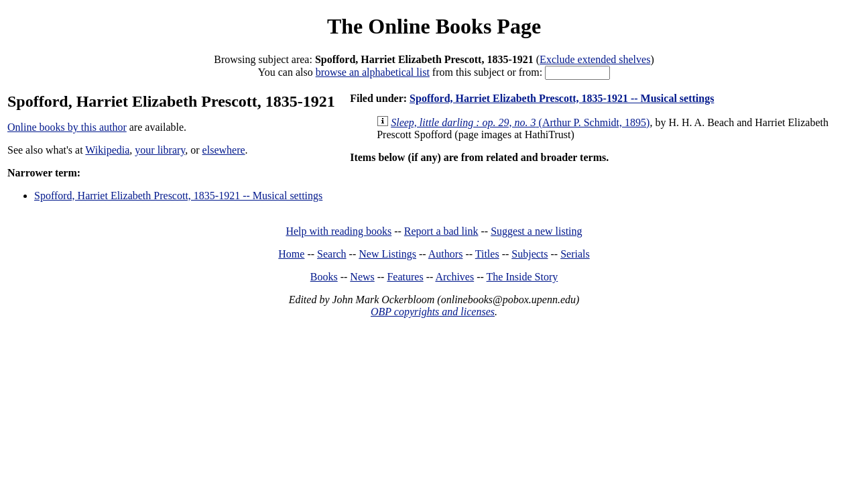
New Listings (387, 254)
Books (324, 277)
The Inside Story (522, 277)
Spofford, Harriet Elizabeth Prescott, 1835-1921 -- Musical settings (178, 196)
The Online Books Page (434, 26)
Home (291, 254)
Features (405, 277)
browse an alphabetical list (373, 72)
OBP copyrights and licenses (433, 312)
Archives (454, 277)
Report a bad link (441, 231)
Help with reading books (338, 231)
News (362, 277)
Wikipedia (107, 150)
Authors (446, 254)
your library (160, 150)
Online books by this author (67, 127)
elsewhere (224, 150)
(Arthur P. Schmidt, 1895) (520, 122)
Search (332, 254)
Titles (487, 254)
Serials (575, 254)
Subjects (530, 254)
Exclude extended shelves (595, 59)
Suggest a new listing (536, 231)
